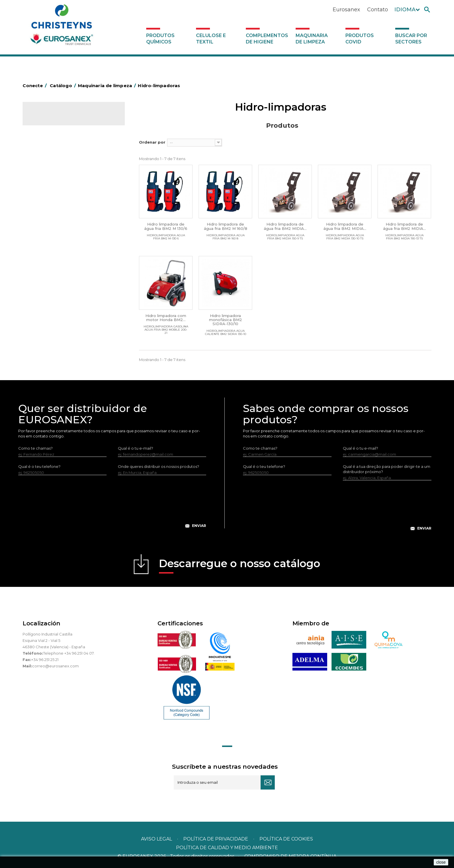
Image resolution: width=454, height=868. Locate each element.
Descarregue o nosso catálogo (240, 565)
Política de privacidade (216, 839)
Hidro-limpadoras (50, 184)
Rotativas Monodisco (53, 210)
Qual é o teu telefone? (39, 466)
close (441, 862)
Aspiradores (45, 219)
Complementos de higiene (267, 39)
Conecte (36, 86)
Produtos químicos (160, 39)
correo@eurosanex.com (55, 666)
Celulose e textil (211, 39)
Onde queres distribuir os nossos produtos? (159, 466)
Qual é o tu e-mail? (136, 448)
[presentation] (112, 506)
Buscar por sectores (411, 39)
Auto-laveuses (47, 228)
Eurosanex (346, 10)
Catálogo (50, 119)
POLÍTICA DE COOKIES (286, 839)
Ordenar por (152, 142)
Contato (378, 10)
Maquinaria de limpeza (312, 39)
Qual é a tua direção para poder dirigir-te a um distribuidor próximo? (387, 469)
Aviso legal (156, 839)
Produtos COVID (360, 39)
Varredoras (44, 175)
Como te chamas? (35, 448)
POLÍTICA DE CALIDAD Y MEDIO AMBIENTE (227, 848)
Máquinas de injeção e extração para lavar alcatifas (72, 197)
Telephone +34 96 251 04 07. (69, 653)
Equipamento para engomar (61, 166)
